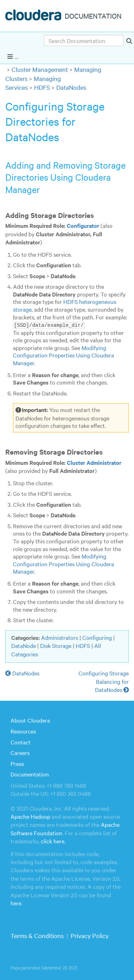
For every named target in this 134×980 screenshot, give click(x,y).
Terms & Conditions (37, 935)
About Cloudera (30, 720)
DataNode (24, 645)
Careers (20, 752)
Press (17, 763)
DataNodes (71, 87)
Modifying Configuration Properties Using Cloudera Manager (63, 355)
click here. (53, 841)
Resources (23, 731)
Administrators (60, 637)
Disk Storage (56, 645)
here (16, 903)
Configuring (97, 637)
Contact (21, 742)
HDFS (42, 87)
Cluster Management (40, 69)
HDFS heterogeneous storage (65, 305)
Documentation (30, 774)
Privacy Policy (90, 935)
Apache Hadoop (30, 816)
